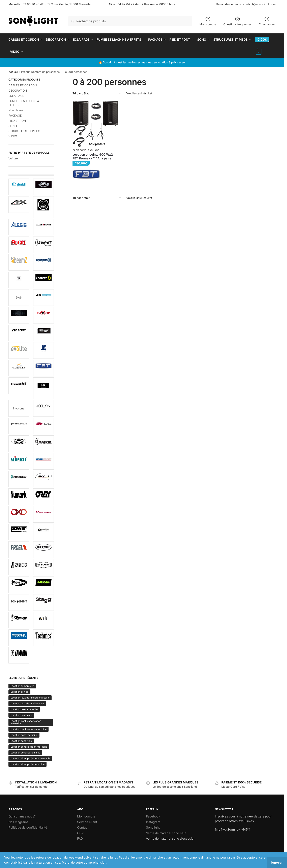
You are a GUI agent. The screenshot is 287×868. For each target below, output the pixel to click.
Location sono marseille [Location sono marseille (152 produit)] (24, 735)
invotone (19, 408)
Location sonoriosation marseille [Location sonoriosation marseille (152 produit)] (29, 747)
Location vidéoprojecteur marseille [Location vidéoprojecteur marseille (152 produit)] (30, 758)
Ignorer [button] (277, 862)
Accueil (13, 72)
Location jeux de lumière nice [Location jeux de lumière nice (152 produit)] (27, 703)
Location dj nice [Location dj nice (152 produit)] (19, 692)
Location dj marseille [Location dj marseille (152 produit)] (22, 686)
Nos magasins (18, 822)
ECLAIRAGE (16, 96)
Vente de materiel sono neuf (166, 833)
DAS (19, 297)
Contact (83, 827)
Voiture (13, 158)
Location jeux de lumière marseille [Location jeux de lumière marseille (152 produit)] (30, 698)
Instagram (153, 822)
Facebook (153, 816)
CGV (80, 833)
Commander (267, 21)
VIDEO (13, 136)
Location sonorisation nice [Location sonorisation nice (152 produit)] (25, 753)
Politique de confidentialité (28, 827)
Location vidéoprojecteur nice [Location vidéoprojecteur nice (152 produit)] (27, 764)
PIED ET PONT (18, 121)
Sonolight (153, 827)
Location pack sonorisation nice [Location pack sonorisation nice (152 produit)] (28, 729)
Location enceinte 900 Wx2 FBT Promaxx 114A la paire (93, 157)
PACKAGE (94, 150)
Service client (87, 822)
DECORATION (18, 90)
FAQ (80, 839)
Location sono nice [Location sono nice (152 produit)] (21, 741)
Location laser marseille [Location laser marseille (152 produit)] (24, 709)
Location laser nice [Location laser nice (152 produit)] (21, 715)
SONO (13, 126)
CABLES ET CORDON (23, 85)
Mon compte (208, 21)
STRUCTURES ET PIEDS (24, 131)
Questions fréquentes (237, 21)
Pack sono (79, 150)
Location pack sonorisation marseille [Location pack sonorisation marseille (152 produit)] (26, 722)
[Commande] (97, 94)
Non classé (16, 110)
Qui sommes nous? (22, 816)
